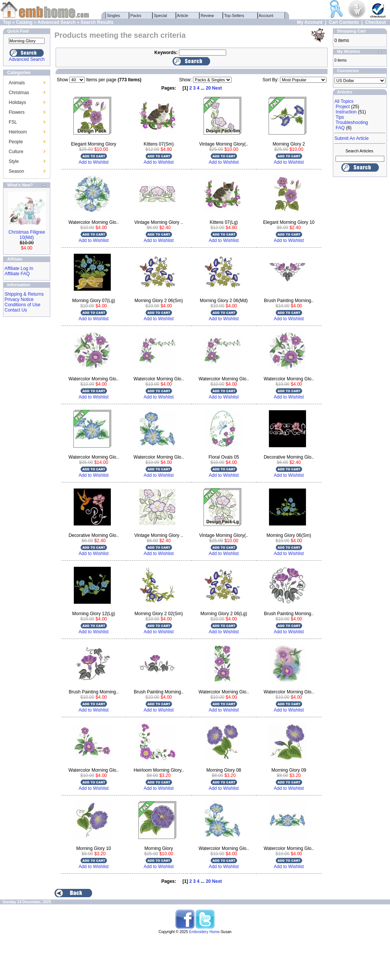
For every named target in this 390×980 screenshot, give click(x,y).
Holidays (17, 102)
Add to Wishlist (94, 162)
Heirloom (18, 132)
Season (16, 171)
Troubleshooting (352, 122)
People (16, 142)
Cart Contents (344, 22)
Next (217, 88)
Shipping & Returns (24, 294)
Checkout (375, 22)
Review (207, 16)
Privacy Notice (19, 299)
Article (183, 16)
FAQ (340, 128)
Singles (114, 16)
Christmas (19, 93)
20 (208, 88)
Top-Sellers (234, 16)
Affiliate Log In (19, 268)
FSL (13, 122)
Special (161, 16)
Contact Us (16, 310)
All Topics (344, 101)
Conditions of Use (23, 305)
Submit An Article (352, 138)
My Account (310, 22)
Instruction (346, 112)
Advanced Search (57, 22)
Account (266, 16)
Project (343, 107)
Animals (17, 83)
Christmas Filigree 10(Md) (27, 235)
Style (14, 161)
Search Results (97, 22)
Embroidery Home (204, 932)
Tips (340, 117)
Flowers (17, 112)
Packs (136, 16)
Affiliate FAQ (17, 274)
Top (7, 22)
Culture (16, 152)
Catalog (24, 22)
